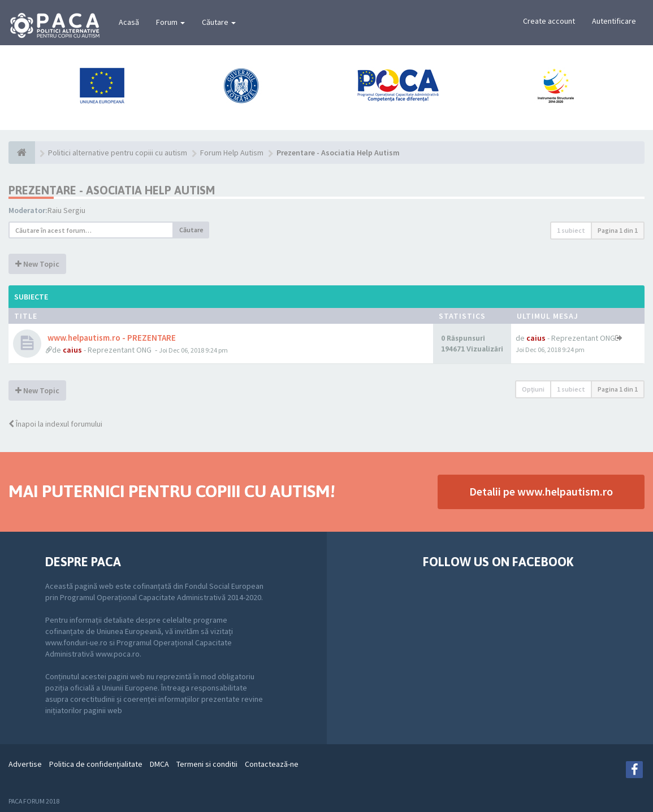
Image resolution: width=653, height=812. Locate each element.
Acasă (129, 22)
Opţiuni (533, 389)
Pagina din (618, 230)
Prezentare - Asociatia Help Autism (112, 190)
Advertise (25, 764)
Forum (170, 22)
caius (72, 350)
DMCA (159, 764)
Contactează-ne (272, 764)
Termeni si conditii (207, 764)
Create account (549, 21)
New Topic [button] (37, 264)
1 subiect (571, 230)
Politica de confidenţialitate (96, 764)
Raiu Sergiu (66, 210)
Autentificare (614, 21)
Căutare (219, 22)
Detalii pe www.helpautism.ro (541, 491)
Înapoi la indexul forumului (55, 424)
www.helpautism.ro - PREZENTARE (111, 338)
